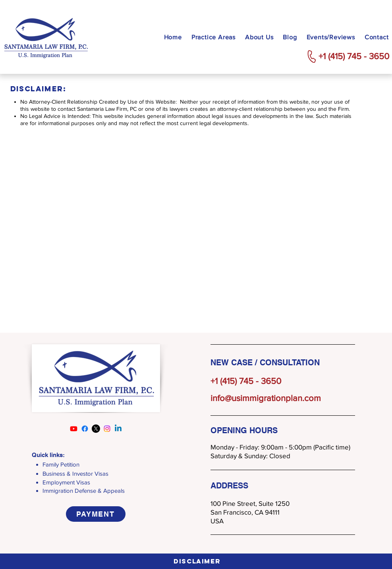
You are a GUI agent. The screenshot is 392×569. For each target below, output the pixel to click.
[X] (96, 429)
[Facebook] (85, 429)
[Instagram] (107, 429)
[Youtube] (74, 429)
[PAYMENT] (96, 514)
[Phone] (312, 56)
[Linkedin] (118, 429)
